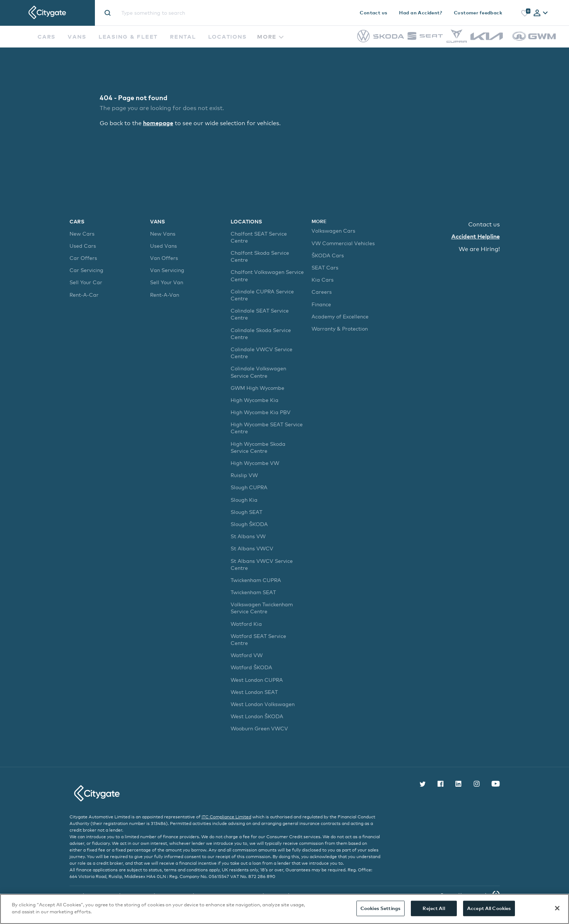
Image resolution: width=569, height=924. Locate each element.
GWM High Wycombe (257, 387)
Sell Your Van (167, 282)
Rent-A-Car (84, 294)
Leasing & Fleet (128, 36)
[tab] (541, 13)
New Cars (82, 233)
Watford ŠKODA (251, 667)
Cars (47, 36)
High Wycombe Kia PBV (261, 412)
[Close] (557, 908)
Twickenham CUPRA (256, 580)
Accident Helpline (476, 236)
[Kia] (487, 38)
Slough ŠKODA (249, 524)
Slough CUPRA (249, 487)
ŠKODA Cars (328, 255)
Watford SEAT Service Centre (258, 639)
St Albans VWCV (252, 548)
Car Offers (83, 258)
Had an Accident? (421, 13)
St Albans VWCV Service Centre (262, 564)
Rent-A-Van (165, 294)
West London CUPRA (257, 679)
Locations (228, 36)
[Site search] (190, 13)
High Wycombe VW (255, 463)
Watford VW (247, 655)
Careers (322, 292)
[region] (284, 909)
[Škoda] (389, 37)
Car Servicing (86, 270)
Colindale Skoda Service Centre (261, 333)
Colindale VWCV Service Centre (262, 353)
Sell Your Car (86, 282)
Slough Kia (244, 499)
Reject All (434, 908)
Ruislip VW (244, 475)
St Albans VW (248, 536)
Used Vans (163, 246)
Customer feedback (478, 13)
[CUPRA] (457, 41)
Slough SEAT (246, 512)
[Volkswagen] (363, 40)
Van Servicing (167, 270)
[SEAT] (425, 38)
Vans (77, 36)
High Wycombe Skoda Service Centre (258, 447)
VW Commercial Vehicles (343, 243)
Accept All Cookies (489, 908)
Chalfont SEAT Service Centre (259, 237)
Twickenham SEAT (253, 592)
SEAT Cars (325, 267)
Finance (321, 304)
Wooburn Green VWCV (259, 728)
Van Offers (164, 258)
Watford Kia (246, 623)
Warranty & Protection (340, 329)
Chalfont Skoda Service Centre (260, 256)
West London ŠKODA (257, 716)
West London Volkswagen (263, 704)
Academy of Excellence (340, 316)
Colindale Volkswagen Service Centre (258, 372)
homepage (158, 123)
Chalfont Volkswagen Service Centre (267, 275)
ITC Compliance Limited (226, 817)
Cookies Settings (380, 908)
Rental (183, 36)
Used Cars (83, 246)
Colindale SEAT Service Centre (260, 314)
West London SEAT (254, 692)
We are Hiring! (479, 249)
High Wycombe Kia (255, 400)
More (270, 36)
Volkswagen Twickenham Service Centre (262, 608)
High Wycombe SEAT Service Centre (267, 428)
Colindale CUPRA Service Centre (262, 295)
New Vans (163, 233)
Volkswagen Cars (333, 231)
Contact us (374, 13)
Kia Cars (323, 280)
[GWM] (534, 44)
